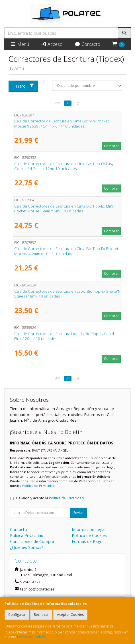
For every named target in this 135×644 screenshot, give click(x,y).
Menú (20, 44)
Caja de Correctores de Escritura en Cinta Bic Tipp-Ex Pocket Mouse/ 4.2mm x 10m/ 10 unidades (66, 251)
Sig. (77, 103)
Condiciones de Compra (32, 541)
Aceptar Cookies (70, 615)
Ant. (58, 103)
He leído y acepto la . (50, 498)
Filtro (25, 86)
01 (68, 103)
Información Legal (89, 529)
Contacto (87, 44)
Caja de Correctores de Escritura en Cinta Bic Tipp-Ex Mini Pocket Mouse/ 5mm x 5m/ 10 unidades (64, 209)
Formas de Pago (87, 541)
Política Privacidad (27, 535)
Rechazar (41, 615)
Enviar (78, 513)
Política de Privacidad (38, 486)
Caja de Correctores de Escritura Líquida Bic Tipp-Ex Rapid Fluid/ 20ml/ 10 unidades (64, 336)
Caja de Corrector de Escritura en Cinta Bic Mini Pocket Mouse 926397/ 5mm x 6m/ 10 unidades (62, 123)
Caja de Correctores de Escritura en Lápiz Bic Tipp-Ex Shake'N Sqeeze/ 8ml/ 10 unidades (67, 294)
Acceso (52, 44)
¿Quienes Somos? (26, 547)
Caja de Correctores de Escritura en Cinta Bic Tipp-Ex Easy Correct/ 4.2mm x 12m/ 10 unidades (64, 166)
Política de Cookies (31, 637)
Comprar (111, 146)
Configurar (17, 615)
